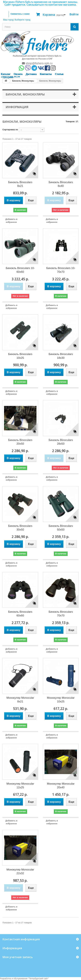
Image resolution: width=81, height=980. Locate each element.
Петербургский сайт (38, 978)
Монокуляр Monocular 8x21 (20, 700)
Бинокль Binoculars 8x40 (61, 184)
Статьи (59, 74)
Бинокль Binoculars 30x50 (20, 528)
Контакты (46, 74)
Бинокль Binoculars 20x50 (20, 442)
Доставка (31, 74)
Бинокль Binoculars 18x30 (61, 356)
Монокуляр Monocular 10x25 (61, 700)
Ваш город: (17, 20)
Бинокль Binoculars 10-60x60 (20, 270)
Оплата (18, 74)
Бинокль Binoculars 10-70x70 (61, 270)
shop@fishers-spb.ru (37, 63)
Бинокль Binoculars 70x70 (61, 614)
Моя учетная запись (18, 957)
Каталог (6, 74)
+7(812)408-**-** (10, 77)
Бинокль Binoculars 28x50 (61, 442)
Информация (17, 107)
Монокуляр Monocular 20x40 (61, 786)
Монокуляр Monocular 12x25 (20, 786)
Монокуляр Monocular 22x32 (20, 871)
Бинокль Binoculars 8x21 (20, 184)
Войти (74, 14)
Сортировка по (10, 130)
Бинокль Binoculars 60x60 (20, 614)
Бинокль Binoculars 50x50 (61, 528)
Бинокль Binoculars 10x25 (20, 356)
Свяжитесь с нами (20, 14)
